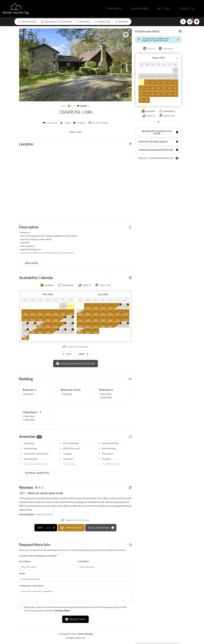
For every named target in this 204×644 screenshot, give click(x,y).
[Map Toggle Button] (183, 22)
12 (158, 82)
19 (158, 88)
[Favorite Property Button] (126, 35)
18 (153, 88)
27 (164, 94)
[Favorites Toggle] (197, 22)
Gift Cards (164, 9)
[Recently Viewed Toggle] (190, 22)
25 (153, 94)
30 (141, 100)
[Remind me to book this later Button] (158, 132)
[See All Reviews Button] (101, 528)
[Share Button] (83, 106)
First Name (25, 561)
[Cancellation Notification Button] (76, 364)
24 (147, 94)
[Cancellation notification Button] (158, 150)
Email (22, 573)
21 (170, 88)
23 (141, 94)
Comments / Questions (31, 586)
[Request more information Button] (158, 158)
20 (164, 88)
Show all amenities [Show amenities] (37, 473)
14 (170, 82)
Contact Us (187, 9)
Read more (32, 263)
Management (140, 9)
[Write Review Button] (71, 528)
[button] (24, 65)
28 (170, 94)
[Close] (178, 39)
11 (153, 82)
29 (175, 94)
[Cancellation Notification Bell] (65, 317)
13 (164, 82)
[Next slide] (83, 354)
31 (147, 100)
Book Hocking (85, 634)
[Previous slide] (68, 354)
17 (147, 88)
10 (147, 82)
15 (175, 82)
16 (141, 88)
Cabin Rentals (114, 9)
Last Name (83, 561)
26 (158, 94)
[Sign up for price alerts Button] (158, 142)
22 (175, 88)
